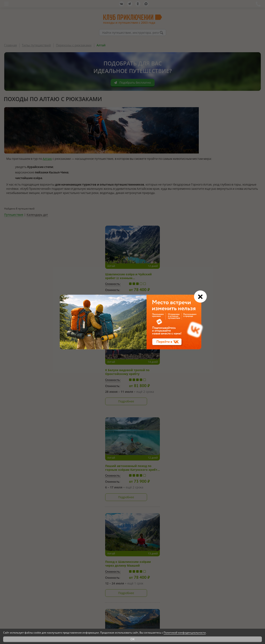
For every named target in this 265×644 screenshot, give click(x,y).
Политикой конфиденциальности (185, 633)
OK (133, 639)
